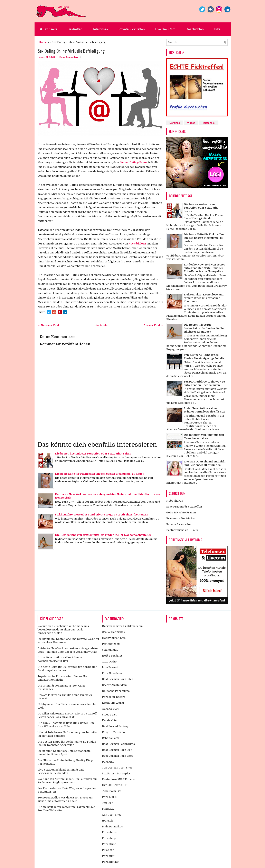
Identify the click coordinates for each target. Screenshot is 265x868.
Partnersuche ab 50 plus (182, 530)
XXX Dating (110, 662)
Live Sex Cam (165, 29)
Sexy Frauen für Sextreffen (184, 507)
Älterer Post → (153, 325)
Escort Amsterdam (114, 685)
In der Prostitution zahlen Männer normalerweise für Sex (204, 410)
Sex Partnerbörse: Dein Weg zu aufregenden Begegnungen (204, 383)
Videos (191, 123)
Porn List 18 (110, 797)
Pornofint (108, 856)
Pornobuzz (109, 832)
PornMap (108, 762)
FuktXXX (108, 809)
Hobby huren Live (114, 638)
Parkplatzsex (111, 644)
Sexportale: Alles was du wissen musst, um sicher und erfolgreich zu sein (65, 799)
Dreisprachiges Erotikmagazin (122, 626)
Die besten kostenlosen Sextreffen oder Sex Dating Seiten (93, 454)
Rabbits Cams (111, 738)
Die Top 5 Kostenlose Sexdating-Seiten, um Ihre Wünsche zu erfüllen (66, 725)
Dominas (175, 123)
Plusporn (108, 850)
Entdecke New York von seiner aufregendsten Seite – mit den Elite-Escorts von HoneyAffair (204, 268)
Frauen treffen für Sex (181, 518)
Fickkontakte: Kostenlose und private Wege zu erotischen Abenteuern (102, 515)
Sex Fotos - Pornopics (116, 773)
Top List (107, 803)
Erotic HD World (113, 703)
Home (43, 42)
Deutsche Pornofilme (116, 691)
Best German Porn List (117, 750)
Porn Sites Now (112, 673)
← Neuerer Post (48, 325)
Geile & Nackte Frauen (181, 513)
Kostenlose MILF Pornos (118, 779)
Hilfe (217, 29)
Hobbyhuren (175, 501)
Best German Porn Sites (118, 679)
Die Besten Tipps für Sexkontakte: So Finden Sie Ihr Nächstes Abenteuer (103, 535)
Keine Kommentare (69, 57)
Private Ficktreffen (132, 29)
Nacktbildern (137, 244)
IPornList (108, 821)
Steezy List (109, 715)
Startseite (49, 29)
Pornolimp (109, 838)
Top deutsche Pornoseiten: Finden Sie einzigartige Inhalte (204, 357)
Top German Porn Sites (117, 768)
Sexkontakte (110, 650)
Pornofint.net (111, 862)
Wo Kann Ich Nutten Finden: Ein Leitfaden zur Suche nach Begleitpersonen (67, 781)
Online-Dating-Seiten (134, 162)
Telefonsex (100, 29)
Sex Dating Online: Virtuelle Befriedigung (71, 51)
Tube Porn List (112, 791)
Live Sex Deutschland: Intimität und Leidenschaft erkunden (205, 463)
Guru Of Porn (111, 709)
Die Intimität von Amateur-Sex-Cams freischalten (204, 437)
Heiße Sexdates (112, 656)
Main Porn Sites (112, 827)
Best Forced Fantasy (115, 726)
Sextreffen (75, 29)
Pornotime (109, 844)
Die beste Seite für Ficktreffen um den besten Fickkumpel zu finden (100, 474)
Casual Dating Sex (113, 632)
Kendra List (110, 720)
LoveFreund (110, 667)
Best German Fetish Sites (118, 744)
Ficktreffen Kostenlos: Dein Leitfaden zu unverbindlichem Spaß (64, 753)
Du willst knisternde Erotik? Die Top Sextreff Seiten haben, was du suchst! (67, 715)
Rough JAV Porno (113, 732)
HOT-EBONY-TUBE (115, 785)
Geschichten (195, 29)
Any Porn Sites (112, 815)
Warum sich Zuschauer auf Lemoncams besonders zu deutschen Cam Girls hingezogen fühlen (63, 630)
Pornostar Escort (113, 697)
